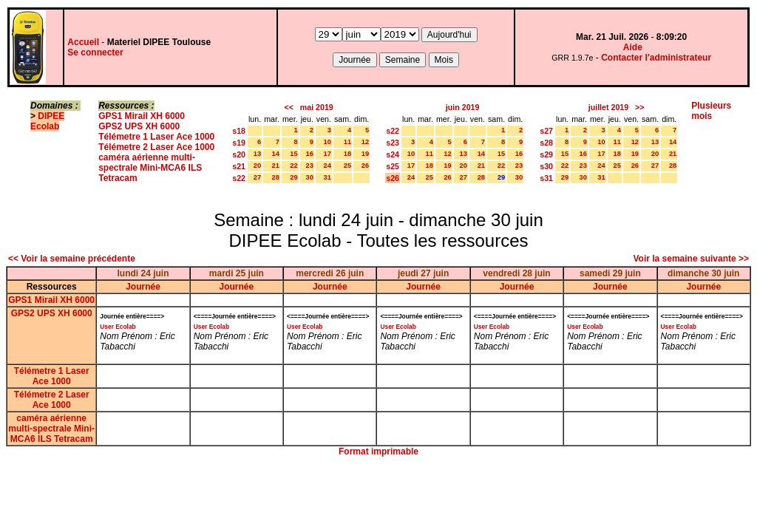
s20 (239, 154)
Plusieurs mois (711, 111)
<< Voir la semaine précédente (72, 259)
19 (365, 154)
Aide (633, 47)
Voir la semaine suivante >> (691, 259)
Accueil (83, 42)
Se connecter (95, 52)
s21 (239, 166)
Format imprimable (378, 451)
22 (293, 166)
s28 (546, 143)
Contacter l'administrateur (656, 58)
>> (639, 107)
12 (365, 142)
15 (293, 154)
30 (309, 177)
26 (365, 166)
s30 (546, 166)
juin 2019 (463, 107)
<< (288, 107)
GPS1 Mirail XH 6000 (142, 116)
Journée (143, 287)
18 (347, 154)
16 (309, 154)
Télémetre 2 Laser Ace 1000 (156, 147)
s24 (393, 154)
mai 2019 (317, 107)
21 (276, 166)
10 (327, 142)
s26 (393, 178)
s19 (239, 143)
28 (276, 177)
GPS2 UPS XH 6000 (139, 126)
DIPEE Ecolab (47, 121)
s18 (239, 131)
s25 (393, 166)
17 (327, 154)
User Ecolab (118, 327)
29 (293, 177)
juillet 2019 (609, 107)
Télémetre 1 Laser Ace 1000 (156, 137)
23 (309, 166)
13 (257, 154)
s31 (546, 178)
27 (257, 177)
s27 (546, 131)
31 (327, 177)
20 (257, 166)
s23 (393, 143)
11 (347, 142)
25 (347, 166)
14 (276, 154)
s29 (546, 154)
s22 (239, 178)
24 (327, 166)
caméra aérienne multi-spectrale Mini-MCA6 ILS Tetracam (150, 168)
